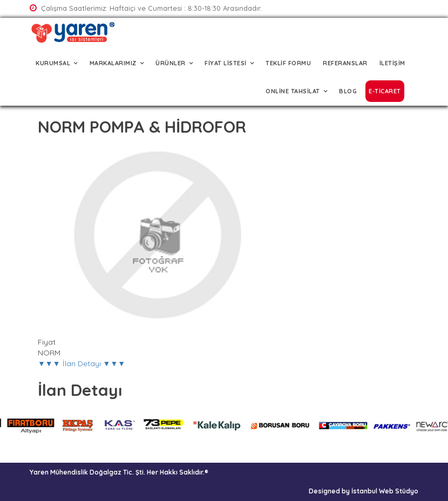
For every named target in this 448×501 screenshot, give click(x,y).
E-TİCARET (385, 91)
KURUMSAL (53, 63)
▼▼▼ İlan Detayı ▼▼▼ (82, 363)
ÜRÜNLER (171, 63)
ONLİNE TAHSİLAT (293, 91)
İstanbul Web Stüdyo (385, 491)
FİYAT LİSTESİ (226, 63)
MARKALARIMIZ (113, 63)
